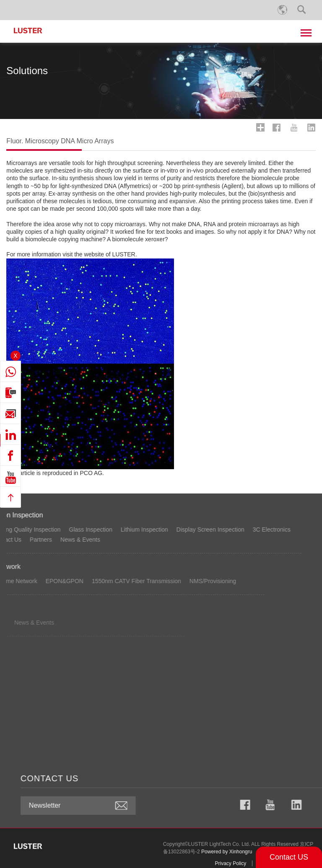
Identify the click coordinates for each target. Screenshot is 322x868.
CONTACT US (241, 778)
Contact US (289, 857)
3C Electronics (80, 530)
